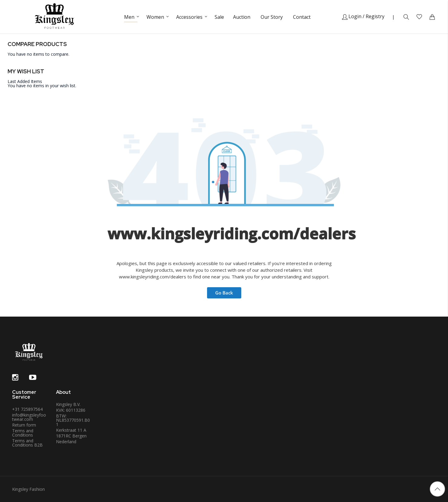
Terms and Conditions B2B (27, 443)
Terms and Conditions (23, 433)
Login (352, 16)
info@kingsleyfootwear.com (29, 417)
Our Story (272, 17)
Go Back (224, 293)
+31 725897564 (27, 409)
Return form (24, 425)
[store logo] (54, 17)
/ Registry (374, 16)
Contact (302, 17)
